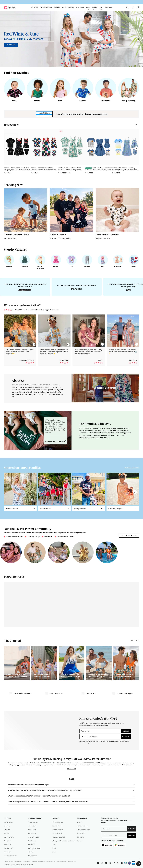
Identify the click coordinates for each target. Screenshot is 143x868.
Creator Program (58, 830)
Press (54, 848)
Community (81, 837)
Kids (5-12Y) (8, 852)
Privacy (11, 862)
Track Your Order (33, 822)
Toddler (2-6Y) (8, 848)
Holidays (7, 826)
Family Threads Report (84, 830)
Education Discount (59, 837)
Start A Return (32, 830)
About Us (80, 822)
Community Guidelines (30, 862)
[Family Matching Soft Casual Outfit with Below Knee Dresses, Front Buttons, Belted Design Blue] (98, 147)
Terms (6, 862)
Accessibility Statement (45, 862)
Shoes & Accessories (10, 856)
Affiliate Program (58, 822)
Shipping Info (32, 826)
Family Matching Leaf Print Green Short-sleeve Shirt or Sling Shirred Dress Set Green (69, 170)
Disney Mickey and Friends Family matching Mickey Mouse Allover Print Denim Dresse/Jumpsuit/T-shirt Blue (125, 170)
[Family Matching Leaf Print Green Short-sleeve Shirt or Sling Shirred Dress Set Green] (71, 147)
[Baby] (14, 88)
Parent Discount (57, 833)
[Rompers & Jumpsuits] (40, 260)
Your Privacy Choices (60, 862)
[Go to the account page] (133, 8)
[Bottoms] (87, 260)
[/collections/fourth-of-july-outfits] (71, 39)
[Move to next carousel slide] (139, 39)
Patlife (54, 852)
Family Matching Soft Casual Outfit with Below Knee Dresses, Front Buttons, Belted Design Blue (98, 170)
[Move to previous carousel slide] (4, 39)
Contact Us (32, 845)
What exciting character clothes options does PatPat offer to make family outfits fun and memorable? (71, 802)
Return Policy (32, 833)
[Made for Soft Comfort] (117, 210)
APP (75, 862)
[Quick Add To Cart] (34, 344)
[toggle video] (105, 388)
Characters (8, 841)
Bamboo (7, 833)
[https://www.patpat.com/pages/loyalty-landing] (71, 605)
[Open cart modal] (138, 8)
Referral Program (58, 826)
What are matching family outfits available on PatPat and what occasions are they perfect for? (71, 790)
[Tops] (71, 260)
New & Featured (9, 822)
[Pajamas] (9, 260)
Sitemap (70, 862)
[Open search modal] (127, 8)
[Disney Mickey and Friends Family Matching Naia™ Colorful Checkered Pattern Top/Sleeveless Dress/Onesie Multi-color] (44, 147)
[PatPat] (10, 8)
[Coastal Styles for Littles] (26, 210)
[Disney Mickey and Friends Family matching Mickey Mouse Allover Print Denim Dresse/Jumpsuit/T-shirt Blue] (126, 147)
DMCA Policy (18, 862)
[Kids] (60, 88)
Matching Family (9, 837)
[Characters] (106, 88)
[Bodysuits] (25, 260)
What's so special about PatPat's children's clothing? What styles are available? (71, 796)
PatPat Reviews (33, 856)
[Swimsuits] (134, 260)
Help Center (32, 841)
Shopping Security (34, 837)
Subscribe (132, 829)
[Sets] (103, 260)
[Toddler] (37, 88)
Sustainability (81, 833)
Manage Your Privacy (35, 848)
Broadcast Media (82, 826)
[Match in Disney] (71, 210)
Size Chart (80, 841)
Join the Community (129, 536)
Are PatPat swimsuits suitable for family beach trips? (71, 785)
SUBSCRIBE (126, 737)
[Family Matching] (129, 88)
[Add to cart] (34, 509)
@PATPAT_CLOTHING (132, 468)
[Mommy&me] (118, 260)
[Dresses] (56, 260)
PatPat (18, 865)
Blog (54, 845)
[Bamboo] (83, 88)
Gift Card (7, 830)
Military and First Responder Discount (64, 841)
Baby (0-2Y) (8, 845)
